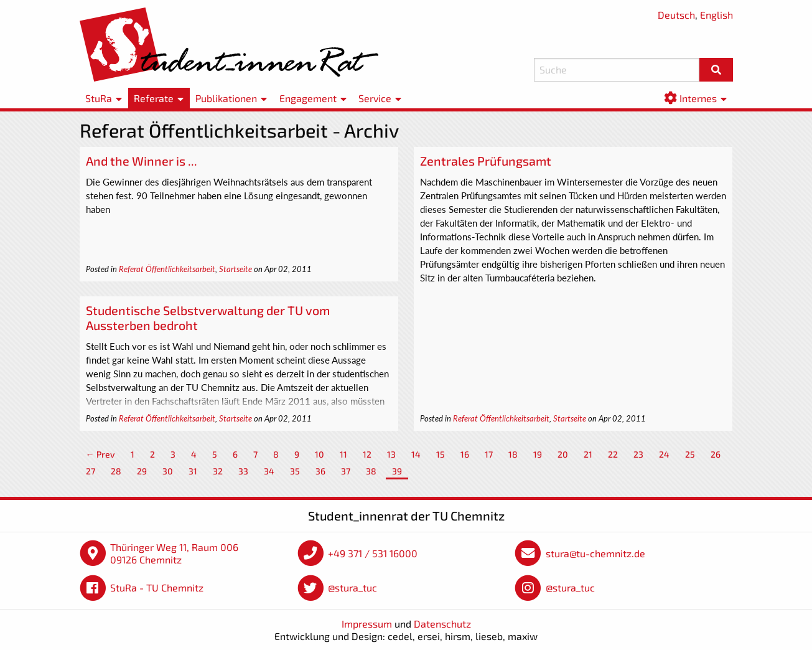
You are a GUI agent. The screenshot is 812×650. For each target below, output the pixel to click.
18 (513, 454)
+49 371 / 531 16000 (373, 553)
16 (465, 454)
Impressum (367, 624)
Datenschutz (442, 624)
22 (613, 454)
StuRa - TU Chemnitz (157, 587)
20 (563, 454)
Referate (154, 98)
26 (716, 454)
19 (538, 454)
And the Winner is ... (142, 161)
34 (269, 471)
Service (375, 98)
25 (690, 454)
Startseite (236, 269)
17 (489, 454)
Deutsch (676, 15)
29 (142, 471)
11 (343, 454)
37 (346, 471)
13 (391, 454)
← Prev (100, 454)
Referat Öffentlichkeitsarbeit (167, 269)
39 (397, 471)
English (716, 15)
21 (588, 454)
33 (243, 471)
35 (295, 471)
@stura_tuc (352, 587)
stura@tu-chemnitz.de (595, 553)
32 (218, 471)
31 (193, 471)
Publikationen (226, 98)
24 (664, 454)
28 (116, 471)
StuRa (99, 98)
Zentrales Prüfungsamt (486, 161)
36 (320, 471)
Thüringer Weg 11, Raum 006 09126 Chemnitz (174, 553)
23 (638, 454)
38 (371, 471)
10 (320, 454)
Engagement (308, 98)
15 (441, 454)
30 (168, 471)
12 (367, 454)
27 (91, 471)
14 (416, 454)
